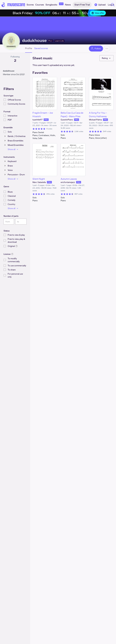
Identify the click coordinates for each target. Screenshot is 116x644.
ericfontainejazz (68, 182)
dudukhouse (34, 40)
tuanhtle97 (37, 120)
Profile (29, 48)
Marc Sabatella (39, 182)
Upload (100, 5)
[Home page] (13, 5)
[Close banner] (110, 13)
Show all (13, 149)
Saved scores (41, 48)
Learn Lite (59, 41)
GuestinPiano (67, 120)
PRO (46, 120)
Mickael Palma (95, 120)
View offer (98, 13)
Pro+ (50, 41)
